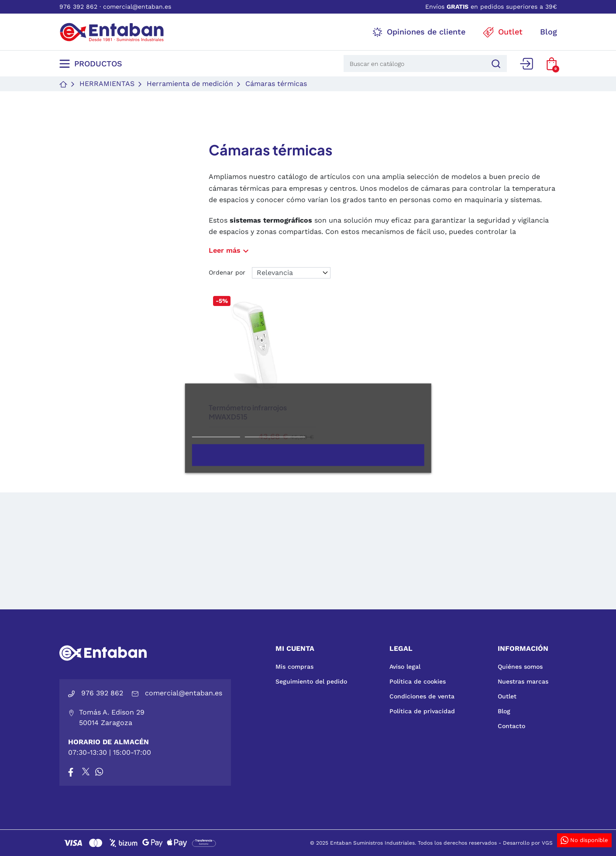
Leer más (230, 250)
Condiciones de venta (422, 696)
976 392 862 (78, 7)
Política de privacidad (422, 711)
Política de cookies (418, 681)
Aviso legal (405, 667)
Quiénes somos (520, 667)
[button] (552, 64)
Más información (216, 433)
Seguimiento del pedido (311, 681)
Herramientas (107, 84)
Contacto (511, 726)
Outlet (507, 696)
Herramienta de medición (190, 84)
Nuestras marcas (523, 681)
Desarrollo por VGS (528, 843)
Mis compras (294, 667)
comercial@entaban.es (137, 7)
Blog (504, 711)
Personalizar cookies (275, 433)
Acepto (308, 455)
